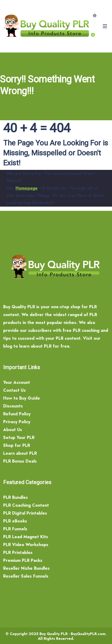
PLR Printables (18, 553)
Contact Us (14, 390)
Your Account (17, 382)
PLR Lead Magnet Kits (26, 537)
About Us (13, 430)
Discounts (13, 406)
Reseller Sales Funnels (26, 576)
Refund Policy (17, 414)
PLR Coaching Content (26, 505)
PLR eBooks (15, 521)
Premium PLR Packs (23, 560)
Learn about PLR (20, 453)
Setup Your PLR (19, 438)
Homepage (27, 188)
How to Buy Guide (22, 398)
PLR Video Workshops (26, 545)
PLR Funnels (15, 529)
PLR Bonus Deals (20, 461)
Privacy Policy (17, 422)
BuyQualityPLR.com (88, 634)
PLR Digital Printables (25, 513)
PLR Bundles (16, 497)
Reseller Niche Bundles (26, 568)
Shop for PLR (17, 445)
